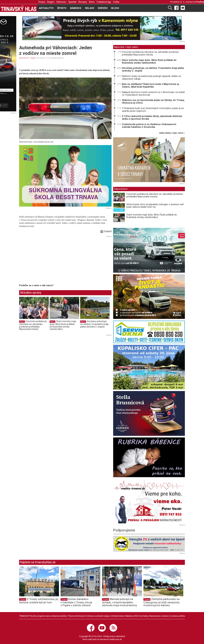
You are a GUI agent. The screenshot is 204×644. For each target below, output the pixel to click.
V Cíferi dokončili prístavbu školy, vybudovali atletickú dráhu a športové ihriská (152, 118)
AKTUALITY (24, 58)
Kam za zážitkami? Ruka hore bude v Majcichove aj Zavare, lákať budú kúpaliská (150, 85)
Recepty (83, 2)
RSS (136, 616)
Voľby (116, 2)
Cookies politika (177, 616)
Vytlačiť (106, 231)
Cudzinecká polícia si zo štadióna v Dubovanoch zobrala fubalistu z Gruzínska (149, 126)
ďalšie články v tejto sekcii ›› (172, 133)
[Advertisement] (46, 260)
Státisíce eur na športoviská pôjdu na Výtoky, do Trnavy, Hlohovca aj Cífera (153, 101)
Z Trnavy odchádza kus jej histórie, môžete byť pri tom (39, 601)
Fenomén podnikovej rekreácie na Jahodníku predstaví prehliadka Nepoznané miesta (33, 325)
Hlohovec (61, 2)
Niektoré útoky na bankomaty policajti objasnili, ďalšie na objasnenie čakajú (151, 77)
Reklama (129, 616)
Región (51, 2)
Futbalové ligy (104, 2)
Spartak (72, 2)
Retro (92, 2)
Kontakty (144, 616)
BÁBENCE (76, 8)
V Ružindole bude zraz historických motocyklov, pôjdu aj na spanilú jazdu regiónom (153, 110)
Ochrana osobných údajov (98, 616)
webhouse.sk (116, 639)
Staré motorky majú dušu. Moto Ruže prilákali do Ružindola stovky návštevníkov (63, 325)
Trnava (42, 2)
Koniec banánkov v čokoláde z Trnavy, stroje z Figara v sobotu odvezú (76, 602)
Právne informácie (76, 616)
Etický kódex (118, 616)
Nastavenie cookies (159, 616)
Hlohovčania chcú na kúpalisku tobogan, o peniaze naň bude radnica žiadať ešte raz (155, 206)
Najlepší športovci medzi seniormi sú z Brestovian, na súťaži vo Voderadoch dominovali (153, 94)
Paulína (200, 2)
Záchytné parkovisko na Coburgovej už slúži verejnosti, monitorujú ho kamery (162, 602)
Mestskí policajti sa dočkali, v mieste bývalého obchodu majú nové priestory (119, 602)
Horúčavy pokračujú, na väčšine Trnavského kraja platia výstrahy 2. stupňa (94, 324)
